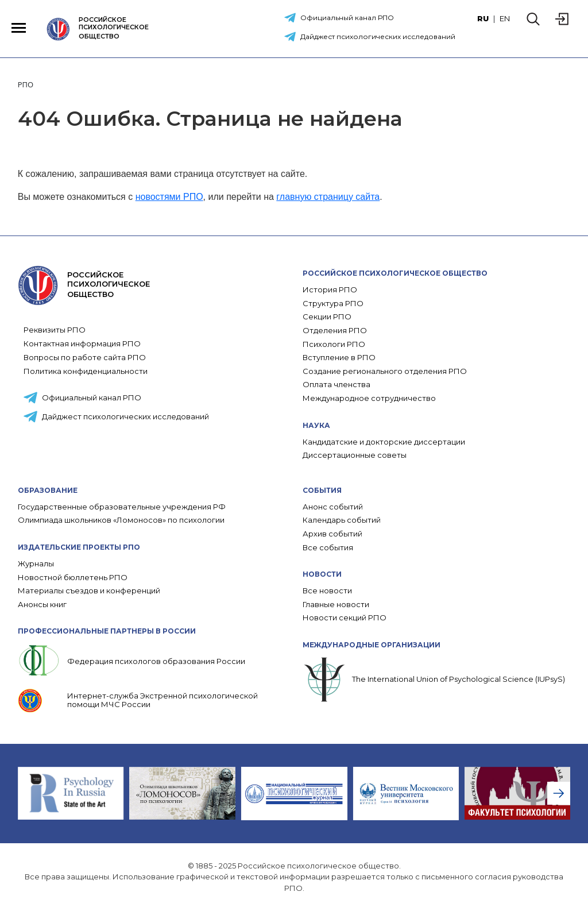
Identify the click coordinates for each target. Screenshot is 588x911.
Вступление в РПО (339, 358)
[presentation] (559, 793)
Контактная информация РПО (82, 343)
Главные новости (336, 605)
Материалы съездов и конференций (89, 591)
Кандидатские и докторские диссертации (384, 442)
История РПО (330, 290)
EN (505, 18)
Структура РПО (333, 304)
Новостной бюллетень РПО (73, 578)
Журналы (36, 564)
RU (483, 18)
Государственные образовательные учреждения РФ (122, 507)
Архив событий (332, 534)
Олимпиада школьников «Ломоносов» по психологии (121, 520)
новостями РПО (169, 197)
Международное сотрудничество (369, 398)
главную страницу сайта (328, 197)
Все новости (327, 591)
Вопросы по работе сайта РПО (85, 357)
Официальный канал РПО (347, 18)
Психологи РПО (334, 344)
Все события (328, 548)
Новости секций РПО (345, 618)
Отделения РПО (335, 331)
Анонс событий (333, 507)
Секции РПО (327, 317)
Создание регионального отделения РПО (385, 371)
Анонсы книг (42, 605)
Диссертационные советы (355, 455)
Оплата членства (336, 385)
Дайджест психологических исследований (378, 36)
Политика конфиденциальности (86, 371)
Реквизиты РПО (55, 330)
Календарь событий (342, 520)
